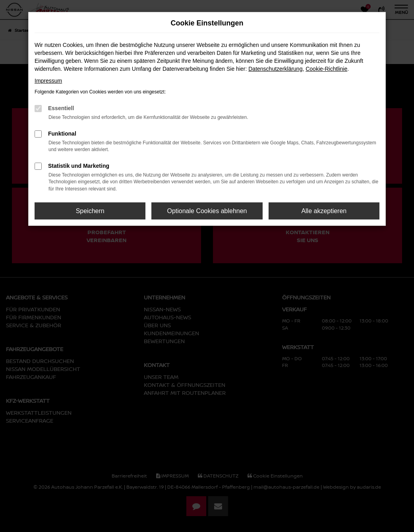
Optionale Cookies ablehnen (207, 211)
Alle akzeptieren (324, 211)
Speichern (90, 211)
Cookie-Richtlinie (326, 69)
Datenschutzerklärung (275, 69)
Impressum (48, 81)
